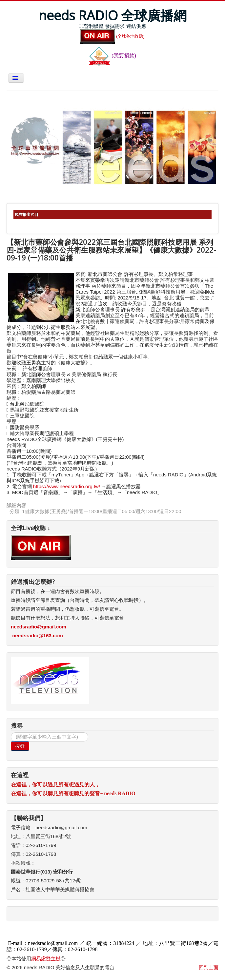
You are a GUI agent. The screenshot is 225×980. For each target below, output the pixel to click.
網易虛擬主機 (46, 959)
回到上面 (209, 967)
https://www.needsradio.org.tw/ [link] (67, 486)
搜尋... (11, 732)
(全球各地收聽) (113, 36)
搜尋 (20, 746)
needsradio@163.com (38, 635)
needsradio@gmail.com (39, 627)
